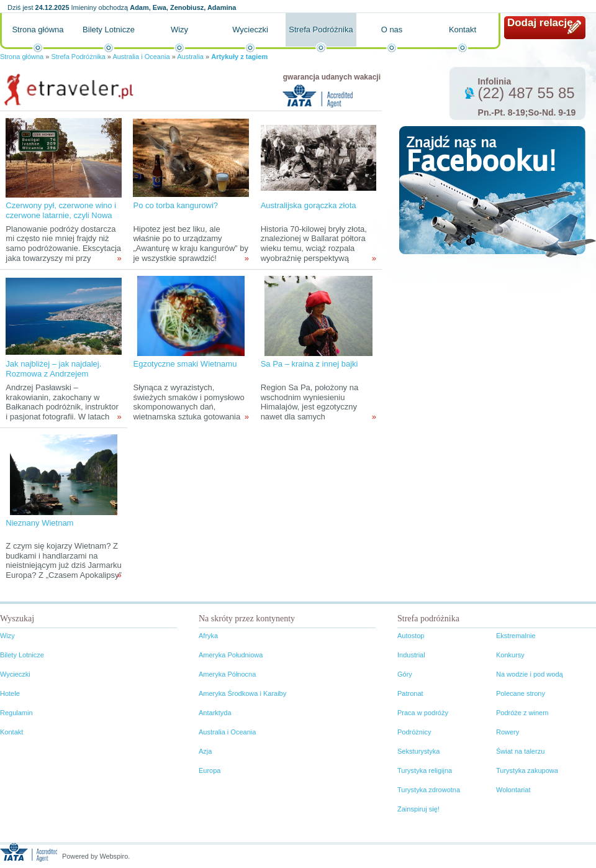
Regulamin (16, 713)
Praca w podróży (423, 713)
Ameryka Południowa (231, 655)
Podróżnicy (414, 732)
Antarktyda (215, 713)
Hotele (10, 693)
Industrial (411, 655)
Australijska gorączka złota (309, 205)
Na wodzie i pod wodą (530, 674)
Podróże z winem (522, 713)
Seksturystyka (418, 751)
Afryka (208, 636)
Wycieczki (250, 30)
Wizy (179, 30)
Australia (190, 57)
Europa (210, 770)
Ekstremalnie (516, 636)
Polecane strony (521, 693)
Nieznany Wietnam (39, 523)
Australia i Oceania (141, 57)
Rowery (508, 732)
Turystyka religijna (425, 770)
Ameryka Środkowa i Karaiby (242, 693)
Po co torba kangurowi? (175, 205)
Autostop (411, 636)
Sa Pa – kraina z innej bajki (309, 364)
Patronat (410, 693)
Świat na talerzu (520, 751)
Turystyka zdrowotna (429, 790)
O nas (392, 30)
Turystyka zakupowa (527, 770)
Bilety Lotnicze (109, 30)
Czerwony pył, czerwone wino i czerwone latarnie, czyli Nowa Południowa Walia (61, 215)
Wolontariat (513, 790)
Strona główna (38, 30)
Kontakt (463, 30)
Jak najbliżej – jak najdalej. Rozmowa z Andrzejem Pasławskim (53, 374)
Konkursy (510, 655)
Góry (405, 674)
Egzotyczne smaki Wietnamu (185, 364)
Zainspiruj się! (418, 809)
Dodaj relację (540, 23)
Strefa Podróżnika (321, 30)
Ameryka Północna (227, 674)
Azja (205, 751)
